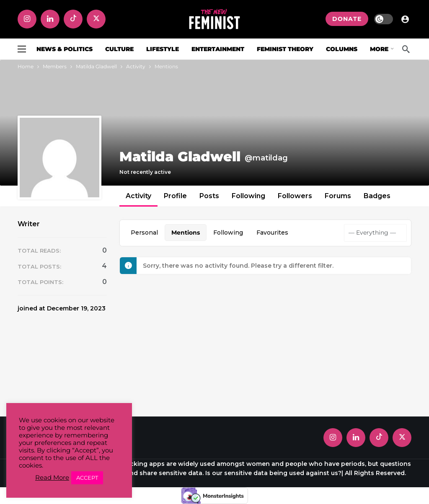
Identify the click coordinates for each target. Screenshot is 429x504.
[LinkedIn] (50, 19)
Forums (338, 196)
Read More (52, 478)
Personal (144, 233)
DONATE (347, 19)
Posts (209, 196)
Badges (377, 196)
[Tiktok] (73, 19)
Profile (175, 196)
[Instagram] (27, 19)
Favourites (272, 233)
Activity (138, 196)
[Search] (406, 49)
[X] (96, 19)
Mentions (186, 233)
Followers (295, 196)
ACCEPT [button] (87, 478)
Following (248, 196)
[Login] (405, 19)
